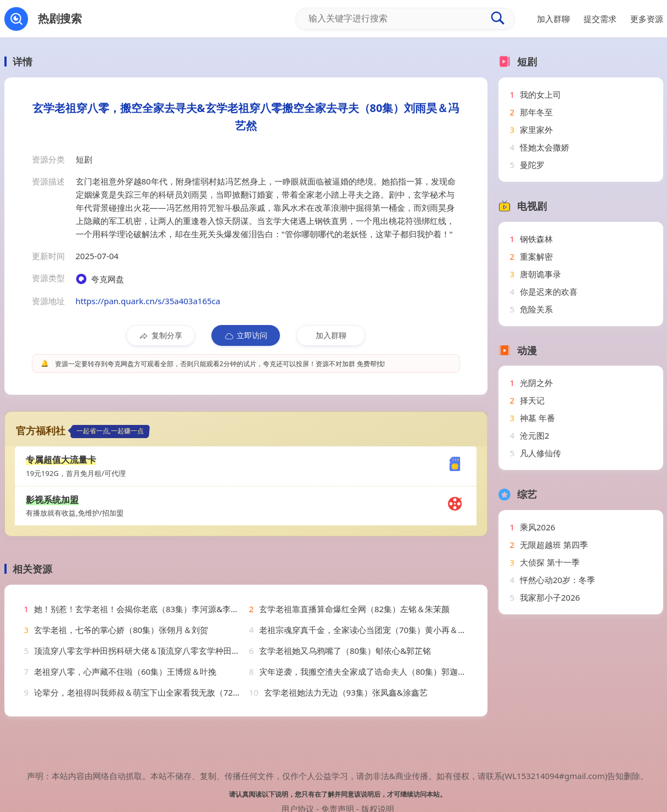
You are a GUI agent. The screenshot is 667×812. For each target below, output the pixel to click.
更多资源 (647, 19)
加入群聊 (331, 335)
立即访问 (246, 335)
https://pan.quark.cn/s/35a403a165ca (148, 301)
